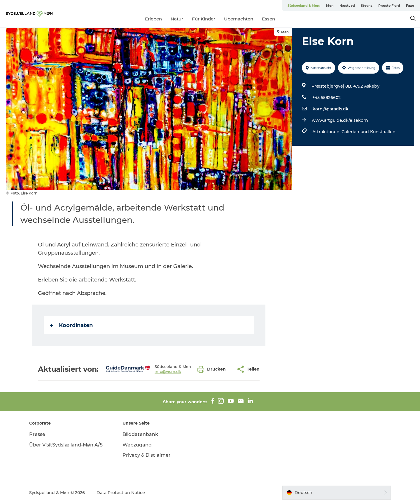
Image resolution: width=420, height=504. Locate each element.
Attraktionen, (327, 132)
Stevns (367, 6)
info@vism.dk (168, 371)
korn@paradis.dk (331, 109)
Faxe (410, 6)
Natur (177, 19)
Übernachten (239, 19)
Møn (330, 6)
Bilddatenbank (140, 434)
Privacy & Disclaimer (147, 455)
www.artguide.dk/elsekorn (340, 120)
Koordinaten (71, 325)
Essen (268, 19)
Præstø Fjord (389, 6)
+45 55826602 (327, 98)
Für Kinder (204, 19)
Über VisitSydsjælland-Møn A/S (66, 445)
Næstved (347, 6)
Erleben (153, 19)
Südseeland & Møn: (304, 6)
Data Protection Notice (121, 493)
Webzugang (137, 445)
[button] (213, 369)
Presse (37, 434)
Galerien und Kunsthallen (369, 132)
